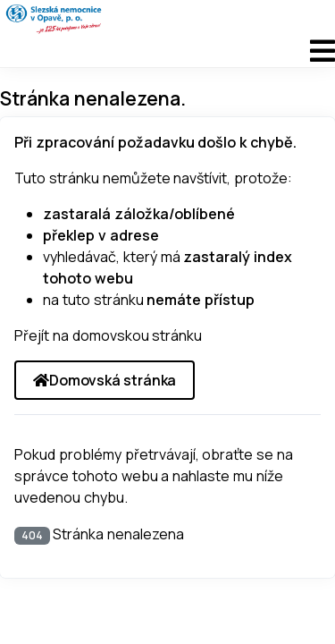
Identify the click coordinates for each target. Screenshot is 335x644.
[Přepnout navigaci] (167, 51)
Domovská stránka (105, 380)
